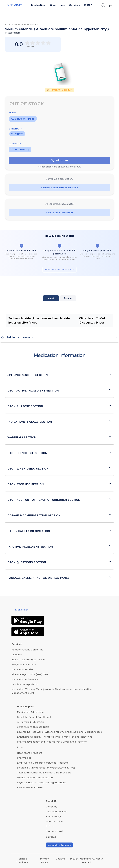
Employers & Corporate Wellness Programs (43, 763)
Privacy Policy (44, 861)
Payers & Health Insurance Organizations (41, 782)
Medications (39, 5)
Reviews (68, 298)
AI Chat (50, 826)
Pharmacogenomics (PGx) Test (30, 674)
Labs (63, 5)
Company (51, 807)
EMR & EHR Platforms (30, 787)
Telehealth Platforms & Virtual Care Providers (44, 773)
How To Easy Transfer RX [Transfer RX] (60, 213)
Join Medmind (54, 821)
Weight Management (24, 664)
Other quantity (20, 149)
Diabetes (17, 655)
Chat (53, 5)
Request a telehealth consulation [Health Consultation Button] (59, 188)
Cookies (60, 859)
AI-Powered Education (30, 722)
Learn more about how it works (59, 270)
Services (75, 5)
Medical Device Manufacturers (35, 778)
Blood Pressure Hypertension (29, 659)
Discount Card (54, 831)
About (51, 298)
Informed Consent (57, 812)
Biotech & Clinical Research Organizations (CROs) (46, 768)
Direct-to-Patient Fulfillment (34, 717)
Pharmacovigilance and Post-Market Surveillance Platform (52, 742)
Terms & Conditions (22, 861)
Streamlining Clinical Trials (33, 727)
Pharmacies (24, 758)
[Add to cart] (59, 160)
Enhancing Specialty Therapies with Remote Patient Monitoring (55, 737)
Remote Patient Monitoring (27, 650)
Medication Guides (22, 669)
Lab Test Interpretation (25, 684)
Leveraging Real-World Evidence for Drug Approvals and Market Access (59, 732)
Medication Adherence (25, 679)
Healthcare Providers (30, 753)
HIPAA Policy (53, 816)
